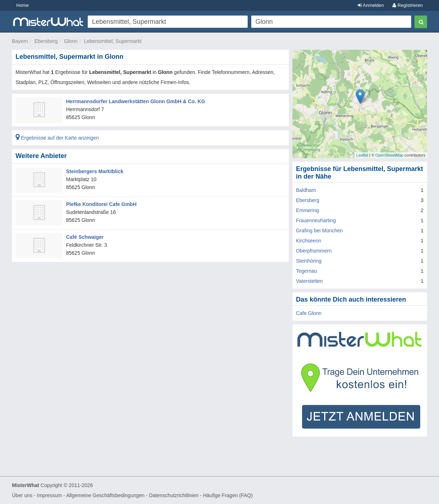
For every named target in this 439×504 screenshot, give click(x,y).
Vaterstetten (309, 281)
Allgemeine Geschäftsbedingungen (105, 495)
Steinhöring (309, 261)
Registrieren (408, 5)
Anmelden (371, 5)
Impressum (49, 495)
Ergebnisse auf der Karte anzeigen (57, 138)
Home (23, 5)
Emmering (308, 210)
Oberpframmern (314, 251)
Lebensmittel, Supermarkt (113, 41)
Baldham (306, 190)
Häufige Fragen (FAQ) (228, 495)
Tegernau (307, 271)
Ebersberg (46, 41)
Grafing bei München (320, 231)
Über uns (22, 495)
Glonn (71, 41)
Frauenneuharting (316, 220)
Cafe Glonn (309, 313)
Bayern (20, 41)
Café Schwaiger (85, 237)
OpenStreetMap (390, 155)
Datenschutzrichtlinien (174, 495)
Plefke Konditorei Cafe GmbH (101, 204)
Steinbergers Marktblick (95, 171)
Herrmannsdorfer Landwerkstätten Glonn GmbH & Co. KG (136, 101)
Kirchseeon (309, 241)
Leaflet (362, 155)
